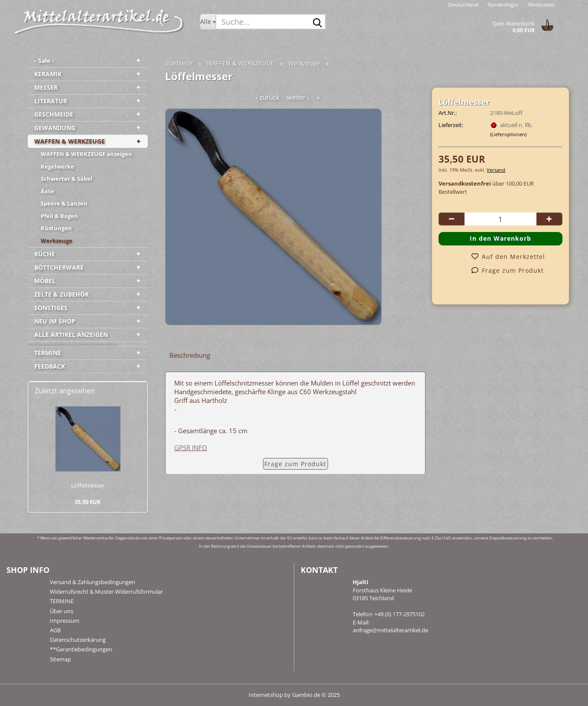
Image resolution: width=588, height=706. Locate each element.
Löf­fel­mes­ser (88, 485)
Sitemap (60, 659)
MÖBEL (45, 281)
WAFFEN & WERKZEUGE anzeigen (86, 154)
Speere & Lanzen (64, 203)
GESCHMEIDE (54, 114)
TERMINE (48, 353)
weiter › (298, 97)
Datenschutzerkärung (78, 640)
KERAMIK (48, 74)
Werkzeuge (57, 241)
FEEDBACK (50, 366)
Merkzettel (541, 5)
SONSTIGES (51, 308)
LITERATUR (51, 101)
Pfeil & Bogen (59, 216)
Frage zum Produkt (295, 464)
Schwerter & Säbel (67, 179)
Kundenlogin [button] (503, 5)
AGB (55, 630)
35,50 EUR (88, 502)
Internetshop (266, 695)
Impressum (65, 621)
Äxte (47, 191)
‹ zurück (268, 97)
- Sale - (44, 60)
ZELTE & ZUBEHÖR (62, 294)
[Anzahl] (500, 219)
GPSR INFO (191, 448)
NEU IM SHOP (55, 321)
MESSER (46, 87)
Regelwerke (57, 167)
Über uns (62, 611)
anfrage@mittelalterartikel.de (390, 630)
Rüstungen (56, 228)
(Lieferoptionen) (508, 134)
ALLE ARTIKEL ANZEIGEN (71, 335)
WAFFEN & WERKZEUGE (70, 141)
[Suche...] (208, 22)
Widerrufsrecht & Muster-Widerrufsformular (106, 592)
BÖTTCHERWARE (59, 267)
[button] (463, 4)
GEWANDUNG (55, 128)
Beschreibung (190, 355)
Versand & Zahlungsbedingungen (93, 582)
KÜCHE (45, 254)
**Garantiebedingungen (81, 649)
